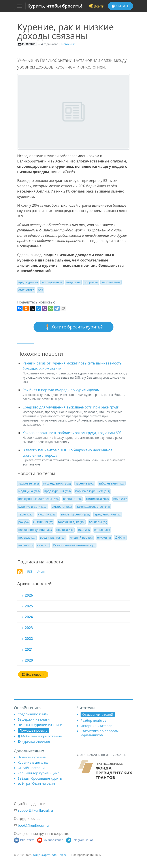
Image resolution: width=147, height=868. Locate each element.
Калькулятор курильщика (39, 773)
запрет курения (75, 514)
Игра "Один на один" (37, 783)
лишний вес (81, 538)
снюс (43, 545)
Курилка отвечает (34, 741)
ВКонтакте (24, 840)
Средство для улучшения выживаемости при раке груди (71, 407)
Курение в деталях (33, 762)
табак (26, 514)
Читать (121, 6)
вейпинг (72, 499)
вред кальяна (53, 538)
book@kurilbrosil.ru (33, 825)
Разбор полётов (93, 720)
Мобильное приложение (40, 736)
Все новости (33, 674)
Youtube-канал (50, 840)
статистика (26, 290)
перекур (27, 538)
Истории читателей (97, 726)
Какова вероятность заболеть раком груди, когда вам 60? (72, 433)
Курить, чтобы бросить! (55, 6)
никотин (47, 514)
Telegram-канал (80, 840)
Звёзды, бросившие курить (40, 778)
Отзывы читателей (98, 714)
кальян (102, 530)
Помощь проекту (33, 730)
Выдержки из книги (34, 719)
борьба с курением (93, 491)
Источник (68, 44)
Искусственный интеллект (74, 545)
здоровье (91, 282)
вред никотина (108, 514)
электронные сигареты (38, 499)
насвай (25, 545)
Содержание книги (33, 714)
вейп (120, 499)
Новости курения (32, 757)
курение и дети (33, 507)
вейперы (98, 522)
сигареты (62, 507)
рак (40, 290)
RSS (30, 571)
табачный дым (71, 522)
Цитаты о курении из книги (40, 725)
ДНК (120, 538)
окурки (104, 538)
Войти (97, 6)
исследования (52, 282)
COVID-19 (43, 522)
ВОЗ (84, 530)
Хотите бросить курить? (73, 327)
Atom (41, 571)
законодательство (93, 507)
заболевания (111, 282)
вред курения (28, 282)
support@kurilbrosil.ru (35, 810)
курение (85, 483)
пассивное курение (35, 530)
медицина (73, 282)
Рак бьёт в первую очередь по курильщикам (61, 390)
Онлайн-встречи (31, 768)
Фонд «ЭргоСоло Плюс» (50, 855)
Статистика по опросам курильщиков (100, 733)
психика (65, 530)
